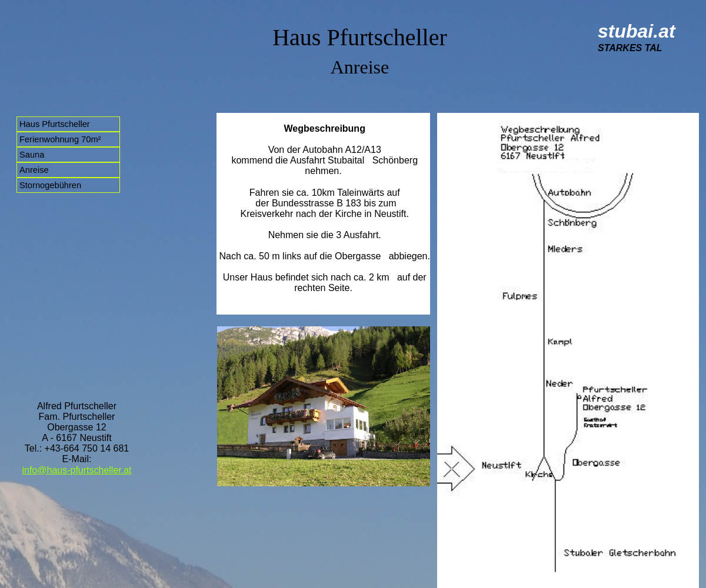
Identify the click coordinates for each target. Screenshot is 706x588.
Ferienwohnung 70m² (60, 139)
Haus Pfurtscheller (55, 124)
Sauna (32, 155)
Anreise (34, 170)
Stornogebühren (50, 185)
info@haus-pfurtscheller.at (76, 470)
